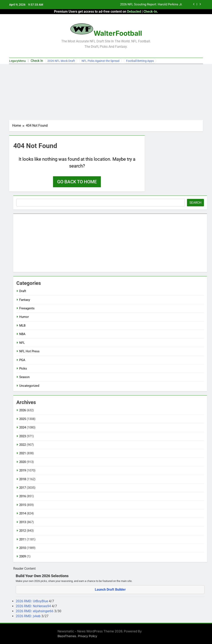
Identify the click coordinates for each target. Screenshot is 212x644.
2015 (23, 505)
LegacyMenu (17, 61)
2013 (23, 522)
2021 (23, 453)
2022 (23, 445)
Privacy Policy (87, 636)
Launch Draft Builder (110, 590)
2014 (23, 513)
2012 (23, 531)
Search (195, 203)
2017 (23, 488)
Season (24, 377)
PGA (22, 360)
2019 (23, 470)
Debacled (134, 12)
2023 (23, 436)
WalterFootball (118, 33)
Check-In (150, 12)
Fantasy (25, 300)
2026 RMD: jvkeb (29, 616)
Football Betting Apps (140, 61)
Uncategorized (29, 386)
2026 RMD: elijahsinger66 (35, 611)
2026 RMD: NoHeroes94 (34, 606)
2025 (23, 419)
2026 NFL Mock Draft (61, 61)
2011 (23, 539)
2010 (23, 548)
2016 (23, 496)
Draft (23, 291)
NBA (22, 334)
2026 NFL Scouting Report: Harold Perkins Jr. (151, 5)
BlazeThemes (67, 636)
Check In (37, 61)
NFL (22, 343)
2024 (23, 427)
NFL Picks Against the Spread (101, 61)
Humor (24, 317)
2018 (23, 479)
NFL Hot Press (29, 351)
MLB (22, 326)
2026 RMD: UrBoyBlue (32, 601)
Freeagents (27, 308)
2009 (23, 556)
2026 (23, 410)
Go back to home (77, 182)
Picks (23, 369)
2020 (23, 462)
